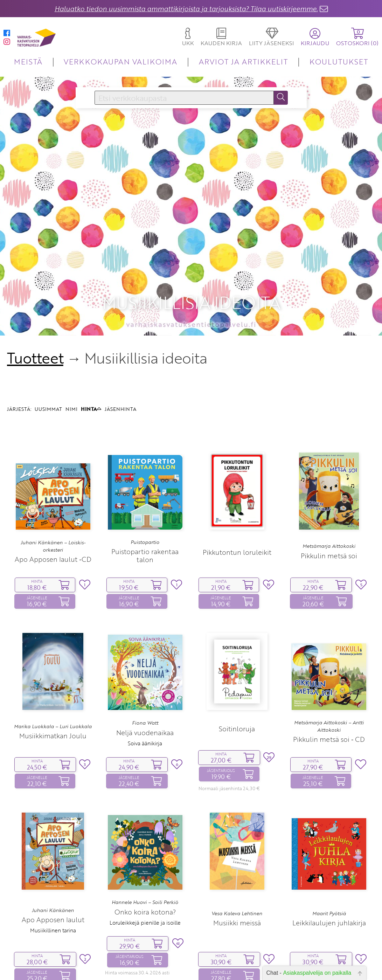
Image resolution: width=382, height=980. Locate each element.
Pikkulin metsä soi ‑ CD (329, 689)
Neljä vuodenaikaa (145, 682)
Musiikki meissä (237, 872)
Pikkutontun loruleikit (237, 501)
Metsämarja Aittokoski (329, 496)
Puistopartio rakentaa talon (145, 505)
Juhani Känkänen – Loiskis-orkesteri (53, 496)
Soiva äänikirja (145, 692)
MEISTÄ (28, 61)
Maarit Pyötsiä (329, 863)
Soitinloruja (237, 678)
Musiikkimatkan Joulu (53, 685)
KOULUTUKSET (339, 61)
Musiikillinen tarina (53, 880)
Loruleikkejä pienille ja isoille (145, 872)
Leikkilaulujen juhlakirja (329, 872)
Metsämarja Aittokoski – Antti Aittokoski (329, 676)
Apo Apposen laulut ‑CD (53, 508)
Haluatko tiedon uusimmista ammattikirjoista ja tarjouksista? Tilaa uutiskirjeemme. (186, 9)
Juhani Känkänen (53, 860)
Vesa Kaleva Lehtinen (237, 863)
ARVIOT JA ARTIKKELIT (244, 61)
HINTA (91, 358)
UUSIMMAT (48, 358)
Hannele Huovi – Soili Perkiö (145, 852)
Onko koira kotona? (145, 861)
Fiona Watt (145, 672)
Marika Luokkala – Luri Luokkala (53, 676)
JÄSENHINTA (120, 358)
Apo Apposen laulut (53, 869)
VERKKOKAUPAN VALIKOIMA (120, 61)
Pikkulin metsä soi (329, 505)
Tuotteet (35, 308)
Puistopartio (145, 491)
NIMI (71, 358)
